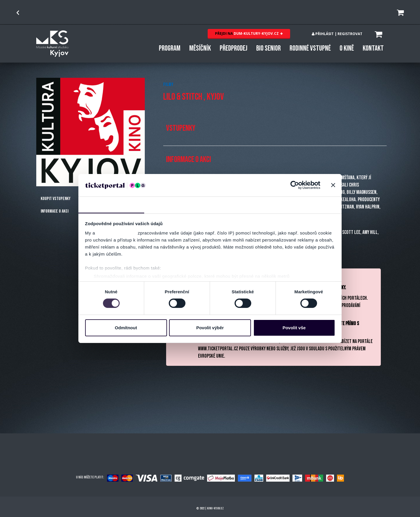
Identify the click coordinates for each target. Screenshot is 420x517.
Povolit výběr (210, 328)
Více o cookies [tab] (309, 205)
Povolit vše (294, 328)
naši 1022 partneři (117, 233)
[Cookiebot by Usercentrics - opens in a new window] (295, 185)
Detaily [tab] (177, 205)
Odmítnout (126, 328)
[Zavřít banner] (333, 185)
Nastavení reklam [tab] (243, 205)
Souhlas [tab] (111, 205)
